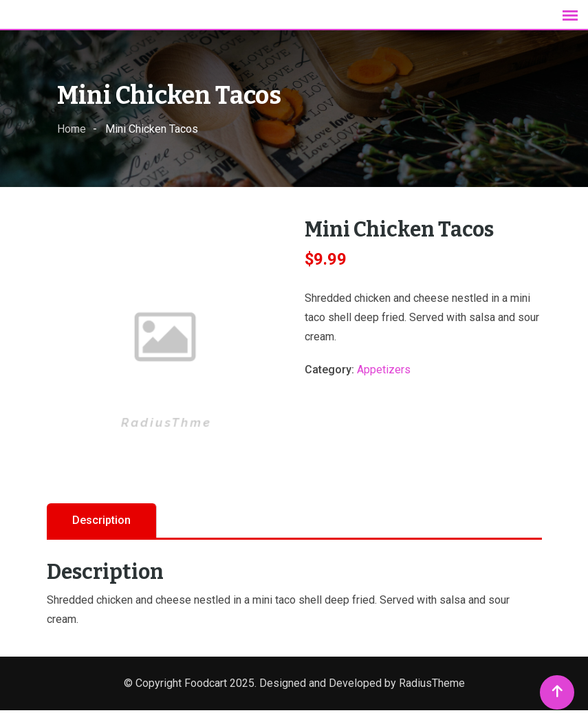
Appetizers (384, 372)
